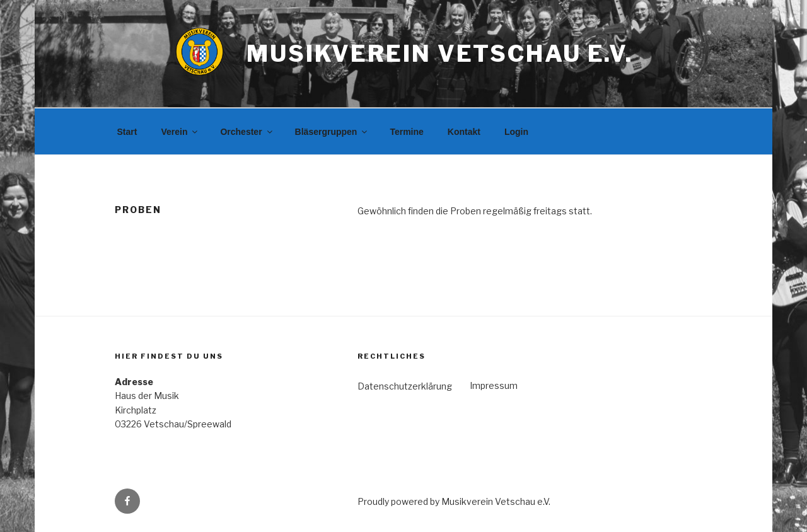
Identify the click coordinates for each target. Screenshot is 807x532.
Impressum (494, 385)
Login (516, 132)
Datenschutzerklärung (405, 386)
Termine (406, 132)
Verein (180, 132)
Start (127, 132)
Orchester (247, 132)
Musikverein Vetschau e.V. (440, 54)
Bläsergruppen (332, 132)
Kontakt (464, 132)
